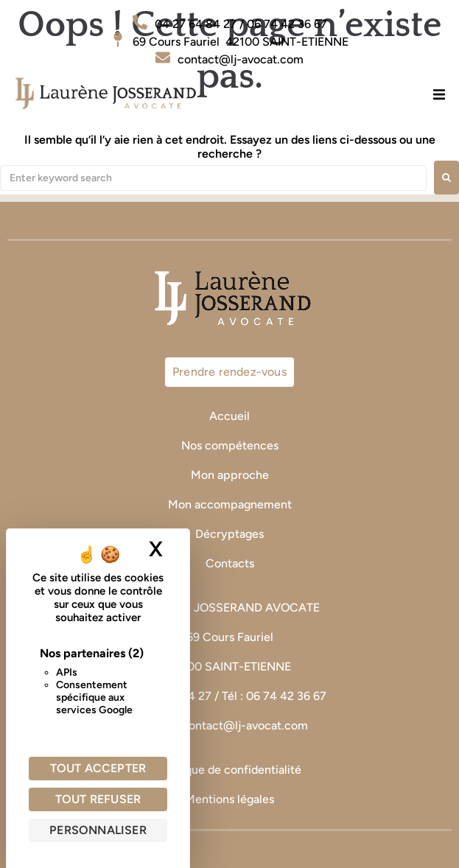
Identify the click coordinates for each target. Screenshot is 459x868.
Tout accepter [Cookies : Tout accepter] (98, 768)
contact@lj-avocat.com (245, 725)
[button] (439, 94)
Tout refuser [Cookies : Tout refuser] (98, 799)
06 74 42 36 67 (288, 696)
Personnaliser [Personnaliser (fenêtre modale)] (98, 830)
